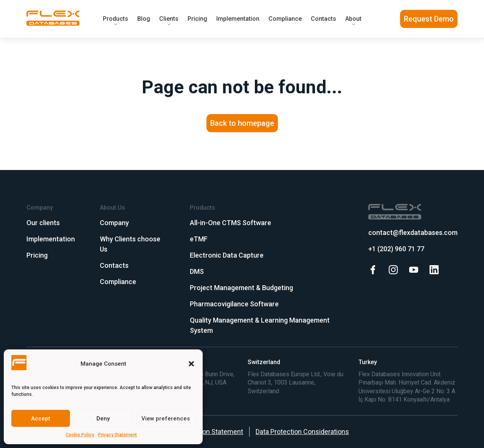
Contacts (323, 19)
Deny (103, 419)
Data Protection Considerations (302, 432)
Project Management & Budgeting (241, 288)
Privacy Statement (117, 435)
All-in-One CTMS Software (230, 223)
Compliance (285, 19)
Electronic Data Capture (227, 255)
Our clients (43, 223)
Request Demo (429, 19)
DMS (197, 271)
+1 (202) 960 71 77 (396, 249)
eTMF (199, 239)
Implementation (238, 19)
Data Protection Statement (203, 432)
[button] (191, 364)
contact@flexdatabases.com (413, 232)
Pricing (197, 19)
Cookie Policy (80, 435)
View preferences (166, 419)
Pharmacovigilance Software (234, 304)
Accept (41, 419)
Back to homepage (242, 123)
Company (114, 223)
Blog (144, 19)
